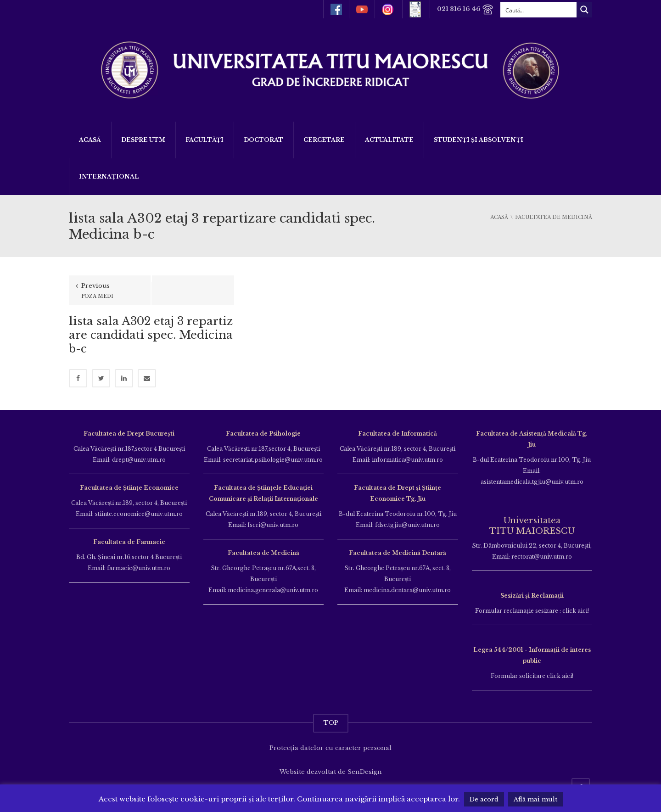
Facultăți (204, 140)
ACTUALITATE (389, 140)
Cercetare (324, 140)
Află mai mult (535, 799)
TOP (331, 723)
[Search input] (539, 10)
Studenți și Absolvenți (479, 140)
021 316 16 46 (465, 9)
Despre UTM (143, 140)
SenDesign (365, 772)
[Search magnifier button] (584, 10)
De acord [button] (484, 799)
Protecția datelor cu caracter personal (330, 748)
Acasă (90, 140)
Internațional (109, 176)
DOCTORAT (263, 140)
